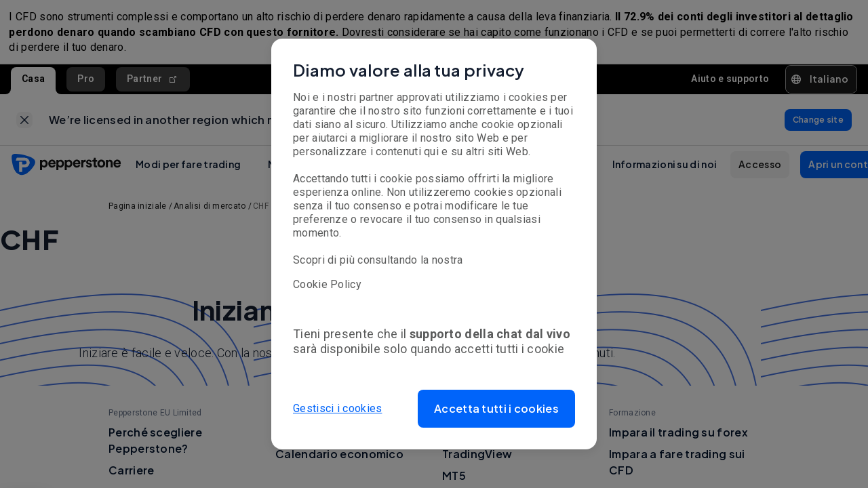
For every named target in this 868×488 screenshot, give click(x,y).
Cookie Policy (327, 284)
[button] (496, 409)
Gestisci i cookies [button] (337, 408)
